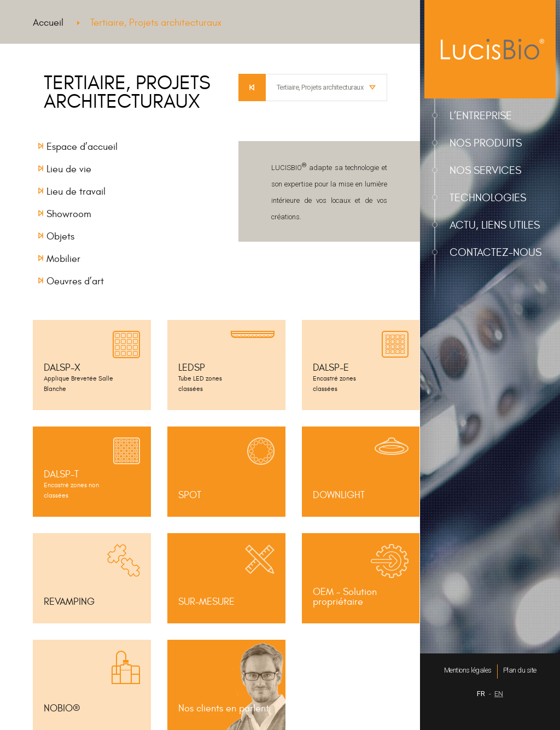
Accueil (48, 23)
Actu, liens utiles (495, 225)
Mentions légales (468, 670)
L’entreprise (481, 116)
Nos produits (486, 143)
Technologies (488, 198)
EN (499, 694)
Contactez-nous (495, 252)
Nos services (485, 170)
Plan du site (520, 670)
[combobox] (326, 87)
